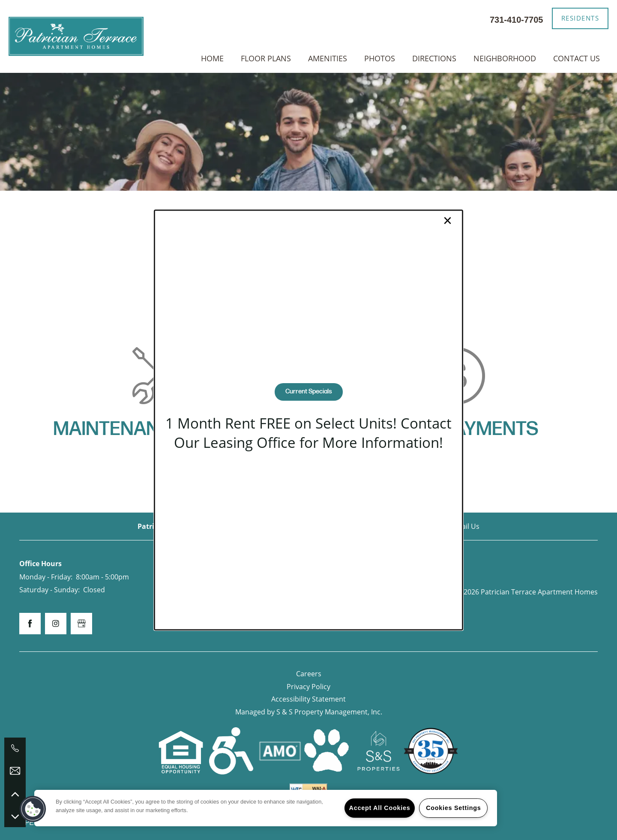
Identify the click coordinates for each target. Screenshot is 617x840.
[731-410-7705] (15, 748)
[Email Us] (15, 771)
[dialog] (308, 420)
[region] (266, 808)
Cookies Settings (453, 808)
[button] (33, 809)
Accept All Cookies (380, 808)
